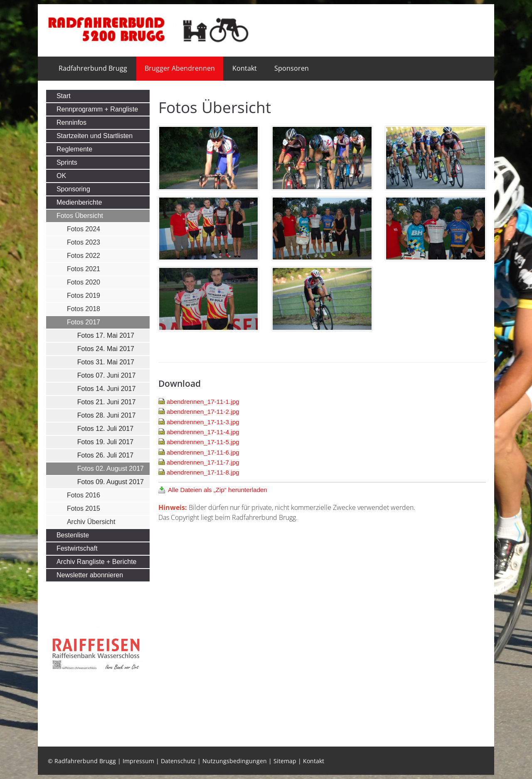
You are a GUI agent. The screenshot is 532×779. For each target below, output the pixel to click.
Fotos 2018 (84, 309)
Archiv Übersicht (91, 522)
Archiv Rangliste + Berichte (97, 562)
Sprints (67, 162)
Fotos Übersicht (80, 216)
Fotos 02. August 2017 (111, 469)
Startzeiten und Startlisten (95, 136)
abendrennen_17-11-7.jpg (203, 462)
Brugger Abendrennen (180, 68)
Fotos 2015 (84, 508)
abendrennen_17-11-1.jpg (203, 402)
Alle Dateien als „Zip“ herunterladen (218, 490)
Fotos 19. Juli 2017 (105, 442)
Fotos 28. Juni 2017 (107, 415)
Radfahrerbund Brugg (93, 68)
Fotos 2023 (84, 242)
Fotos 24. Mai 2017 (106, 349)
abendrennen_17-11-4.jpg (203, 432)
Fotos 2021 (84, 269)
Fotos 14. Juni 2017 (107, 389)
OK (61, 176)
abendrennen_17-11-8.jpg (203, 472)
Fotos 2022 (84, 256)
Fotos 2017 (84, 322)
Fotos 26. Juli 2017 (105, 455)
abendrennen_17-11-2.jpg (203, 412)
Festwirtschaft (77, 548)
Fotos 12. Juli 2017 (105, 429)
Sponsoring (73, 189)
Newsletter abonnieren (90, 575)
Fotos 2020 (84, 282)
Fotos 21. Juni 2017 (107, 402)
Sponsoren (292, 68)
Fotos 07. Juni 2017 (107, 375)
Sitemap (285, 761)
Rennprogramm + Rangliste (97, 109)
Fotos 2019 (84, 296)
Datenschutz (178, 761)
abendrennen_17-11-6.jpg (203, 452)
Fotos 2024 (84, 229)
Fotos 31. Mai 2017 (106, 362)
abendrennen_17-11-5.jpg (203, 442)
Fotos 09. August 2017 (111, 482)
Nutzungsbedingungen (235, 761)
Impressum (138, 761)
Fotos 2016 (84, 495)
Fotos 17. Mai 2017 (106, 335)
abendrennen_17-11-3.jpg (203, 422)
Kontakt (245, 68)
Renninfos (71, 122)
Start (64, 96)
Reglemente (74, 149)
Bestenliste (73, 535)
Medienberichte (79, 202)
